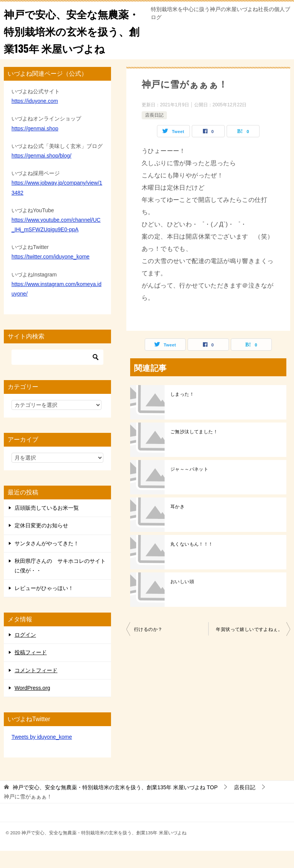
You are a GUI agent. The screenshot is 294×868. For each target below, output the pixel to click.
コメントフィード (36, 688)
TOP (115, 805)
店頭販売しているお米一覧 (47, 525)
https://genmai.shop (35, 146)
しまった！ (182, 411)
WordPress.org (32, 705)
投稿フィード (31, 670)
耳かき (177, 524)
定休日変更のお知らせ (41, 543)
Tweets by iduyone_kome (42, 754)
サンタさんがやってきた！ (47, 561)
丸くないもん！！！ (192, 561)
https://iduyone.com (35, 118)
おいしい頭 (182, 599)
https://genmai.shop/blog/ (41, 173)
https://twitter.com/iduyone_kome (51, 274)
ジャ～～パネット (189, 486)
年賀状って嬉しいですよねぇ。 (249, 647)
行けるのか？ (148, 647)
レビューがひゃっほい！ (44, 605)
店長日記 (154, 132)
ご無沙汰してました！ (194, 449)
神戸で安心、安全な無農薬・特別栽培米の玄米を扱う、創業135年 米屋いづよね (73, 39)
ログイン (25, 652)
